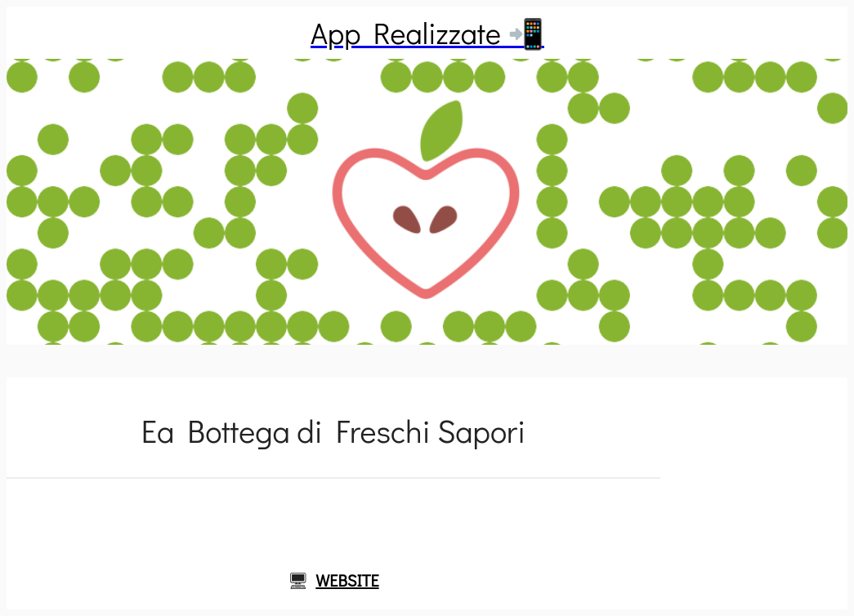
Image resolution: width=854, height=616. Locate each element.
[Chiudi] (33, 33)
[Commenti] (333, 518)
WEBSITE (347, 580)
